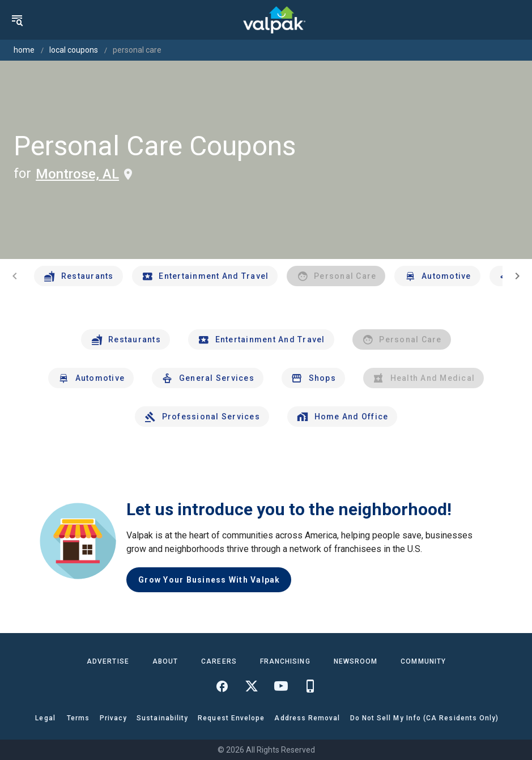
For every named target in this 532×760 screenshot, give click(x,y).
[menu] (17, 20)
